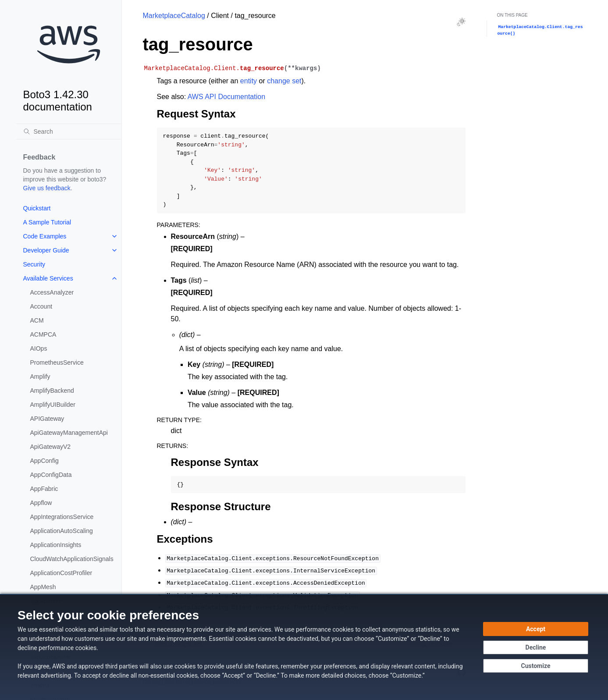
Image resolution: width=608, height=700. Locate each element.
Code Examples (45, 236)
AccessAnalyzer (52, 292)
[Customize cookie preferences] (536, 666)
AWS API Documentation (226, 97)
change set (284, 81)
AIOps (39, 348)
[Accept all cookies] (536, 629)
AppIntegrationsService (62, 517)
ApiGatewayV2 (51, 447)
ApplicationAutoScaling (62, 531)
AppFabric (44, 489)
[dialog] (304, 647)
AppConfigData (51, 475)
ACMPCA (43, 334)
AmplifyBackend (52, 391)
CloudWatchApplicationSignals (72, 559)
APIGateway (47, 419)
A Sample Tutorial (47, 222)
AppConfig (44, 461)
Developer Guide (46, 250)
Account (41, 306)
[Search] (69, 131)
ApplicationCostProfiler (61, 573)
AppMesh (43, 587)
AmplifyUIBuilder (53, 405)
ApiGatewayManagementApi (69, 433)
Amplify (40, 377)
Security (34, 264)
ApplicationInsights (56, 545)
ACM (37, 320)
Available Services (48, 278)
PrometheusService (57, 362)
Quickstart (37, 208)
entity (249, 81)
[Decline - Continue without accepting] (536, 647)
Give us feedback (47, 188)
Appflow (41, 503)
